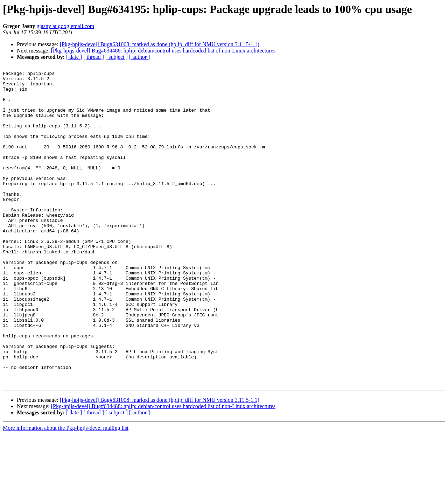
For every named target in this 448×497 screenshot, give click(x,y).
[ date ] (74, 57)
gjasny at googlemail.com (65, 26)
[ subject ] (117, 57)
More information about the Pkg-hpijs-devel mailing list (66, 491)
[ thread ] (94, 57)
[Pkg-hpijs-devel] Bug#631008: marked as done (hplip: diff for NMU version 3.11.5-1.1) (160, 44)
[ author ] (140, 57)
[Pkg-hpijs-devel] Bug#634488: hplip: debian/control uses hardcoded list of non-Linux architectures (163, 51)
